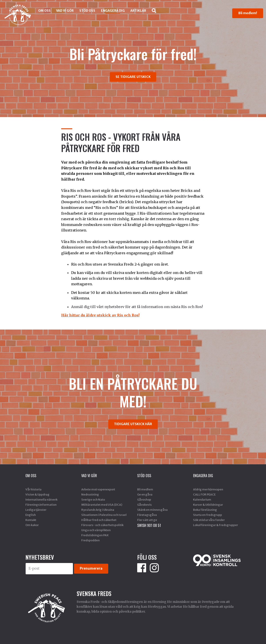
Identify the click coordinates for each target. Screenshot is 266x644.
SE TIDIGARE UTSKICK (133, 77)
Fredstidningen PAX (95, 535)
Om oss (44, 11)
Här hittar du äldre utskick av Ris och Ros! (100, 315)
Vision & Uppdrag (37, 494)
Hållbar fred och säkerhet (99, 520)
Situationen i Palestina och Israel (104, 515)
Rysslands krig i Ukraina (98, 510)
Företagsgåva (147, 515)
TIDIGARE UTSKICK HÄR (133, 424)
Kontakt (31, 520)
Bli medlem (145, 489)
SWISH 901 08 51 (149, 525)
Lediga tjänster (36, 510)
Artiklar (138, 11)
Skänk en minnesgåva (152, 510)
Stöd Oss (87, 11)
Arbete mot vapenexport (98, 489)
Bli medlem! (248, 13)
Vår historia (33, 489)
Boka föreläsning (205, 510)
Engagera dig (113, 11)
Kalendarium (202, 499)
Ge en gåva (145, 494)
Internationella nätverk (41, 499)
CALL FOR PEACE (204, 494)
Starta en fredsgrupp (208, 515)
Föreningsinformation (41, 505)
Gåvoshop (144, 499)
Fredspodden (90, 540)
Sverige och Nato (93, 499)
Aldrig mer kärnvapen (208, 489)
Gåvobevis (144, 505)
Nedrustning (90, 494)
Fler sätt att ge (147, 520)
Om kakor (32, 525)
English (31, 515)
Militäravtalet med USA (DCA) (102, 505)
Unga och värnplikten (96, 530)
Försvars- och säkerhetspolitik (102, 525)
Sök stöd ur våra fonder (209, 520)
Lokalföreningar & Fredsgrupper (216, 525)
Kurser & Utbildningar (208, 505)
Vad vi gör (65, 11)
